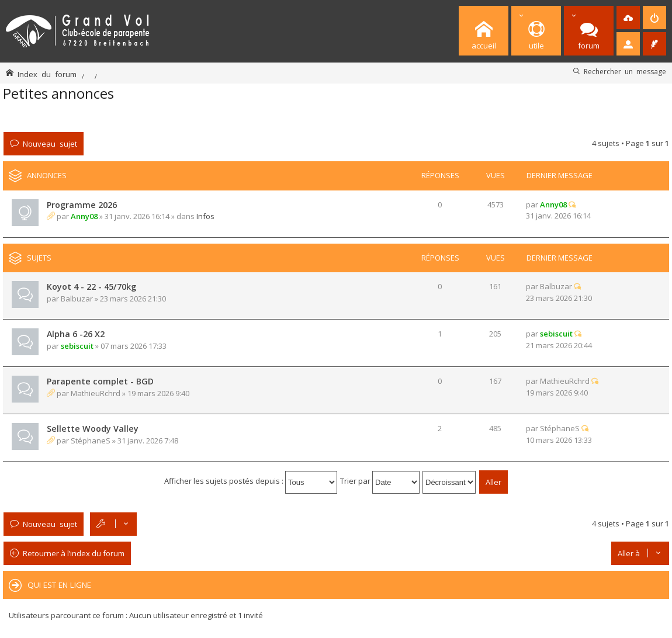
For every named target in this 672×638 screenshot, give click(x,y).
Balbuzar (77, 299)
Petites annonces (58, 93)
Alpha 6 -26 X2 (76, 334)
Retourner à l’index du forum (74, 553)
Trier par (380, 481)
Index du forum (47, 74)
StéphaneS (91, 441)
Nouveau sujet (50, 143)
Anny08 (84, 216)
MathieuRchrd (96, 393)
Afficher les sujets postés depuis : (251, 481)
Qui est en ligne (59, 585)
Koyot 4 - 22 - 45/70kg (91, 287)
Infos (205, 216)
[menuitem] (628, 18)
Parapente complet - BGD (100, 381)
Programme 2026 (82, 205)
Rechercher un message (625, 71)
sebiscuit (77, 346)
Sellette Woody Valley (93, 429)
